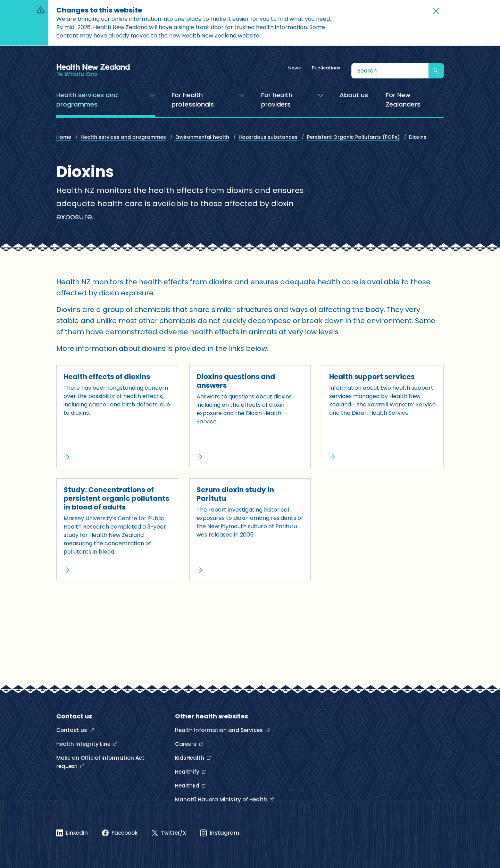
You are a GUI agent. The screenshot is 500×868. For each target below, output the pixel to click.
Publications (326, 68)
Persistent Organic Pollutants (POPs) (353, 137)
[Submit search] (436, 71)
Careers (186, 744)
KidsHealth (190, 758)
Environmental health (202, 137)
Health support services (372, 377)
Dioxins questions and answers (236, 381)
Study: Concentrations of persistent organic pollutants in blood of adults (116, 498)
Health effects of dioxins (107, 377)
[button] (436, 11)
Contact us (72, 730)
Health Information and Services (220, 730)
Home (64, 137)
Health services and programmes (123, 137)
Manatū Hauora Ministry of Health (222, 799)
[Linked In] (72, 833)
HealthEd (188, 786)
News (294, 68)
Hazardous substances (268, 137)
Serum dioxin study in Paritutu (235, 494)
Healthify (188, 772)
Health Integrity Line (84, 744)
